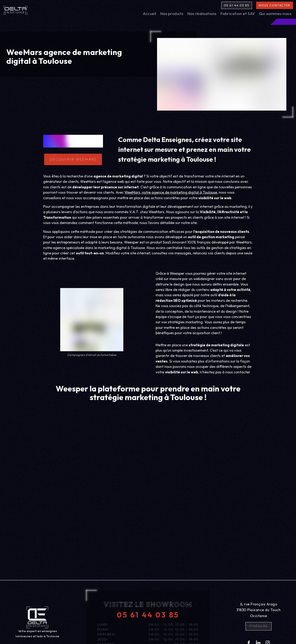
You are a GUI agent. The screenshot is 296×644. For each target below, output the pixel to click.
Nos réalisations (202, 14)
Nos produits (172, 14)
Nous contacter (275, 5)
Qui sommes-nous (275, 14)
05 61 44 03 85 (237, 5)
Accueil (150, 14)
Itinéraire (258, 626)
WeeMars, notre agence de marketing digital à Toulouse (171, 192)
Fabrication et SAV (238, 14)
